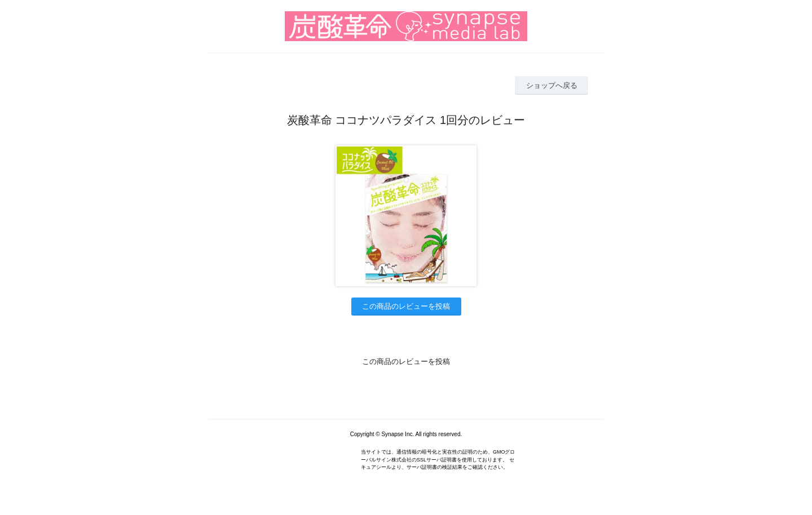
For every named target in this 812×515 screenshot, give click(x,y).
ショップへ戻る (552, 85)
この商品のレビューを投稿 (406, 306)
